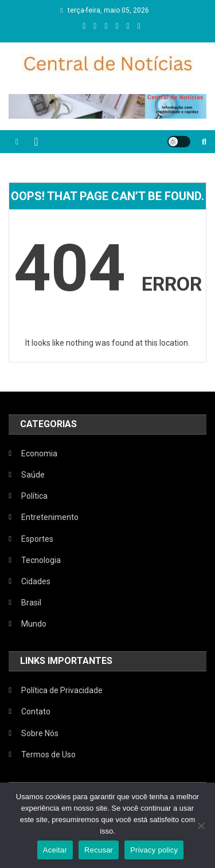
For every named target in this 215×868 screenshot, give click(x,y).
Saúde (33, 475)
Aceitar (55, 850)
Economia (39, 453)
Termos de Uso (48, 754)
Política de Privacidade (62, 690)
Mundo (34, 624)
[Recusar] (201, 826)
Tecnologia (41, 560)
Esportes (37, 539)
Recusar (99, 850)
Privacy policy (154, 850)
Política (34, 496)
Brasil (31, 603)
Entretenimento (50, 517)
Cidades (36, 581)
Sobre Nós (40, 733)
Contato (36, 711)
